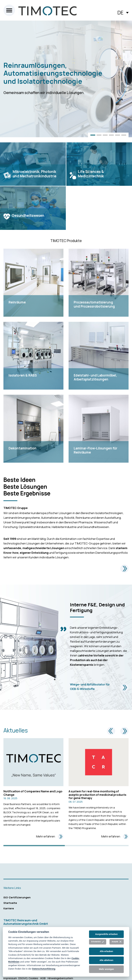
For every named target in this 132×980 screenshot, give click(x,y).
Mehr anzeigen (106, 969)
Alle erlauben (106, 951)
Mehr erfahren (50, 837)
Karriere (9, 908)
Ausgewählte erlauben (106, 934)
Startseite (10, 903)
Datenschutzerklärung (44, 969)
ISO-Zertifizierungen (17, 897)
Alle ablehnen (106, 960)
